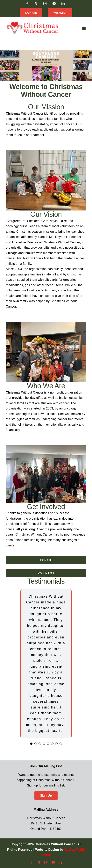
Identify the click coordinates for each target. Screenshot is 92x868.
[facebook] (32, 862)
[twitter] (39, 862)
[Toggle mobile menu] (84, 28)
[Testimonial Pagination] (31, 744)
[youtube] (53, 862)
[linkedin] (60, 862)
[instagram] (46, 862)
